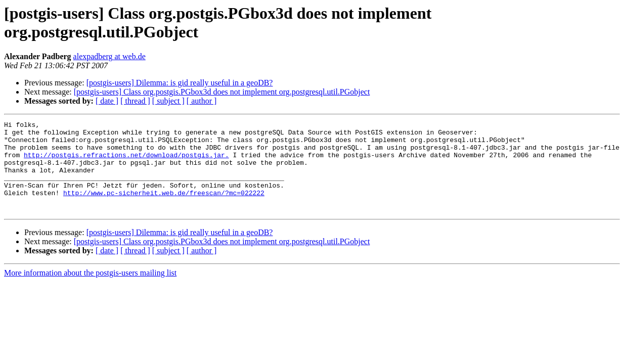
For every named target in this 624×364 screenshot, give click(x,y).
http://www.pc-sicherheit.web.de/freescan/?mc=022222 (164, 208)
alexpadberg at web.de (109, 56)
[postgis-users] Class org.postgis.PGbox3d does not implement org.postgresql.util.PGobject (222, 92)
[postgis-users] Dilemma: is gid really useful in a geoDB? (180, 83)
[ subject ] (168, 101)
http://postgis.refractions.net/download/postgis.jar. (126, 162)
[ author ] (202, 101)
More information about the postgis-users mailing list (90, 291)
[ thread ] (135, 101)
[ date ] (107, 101)
